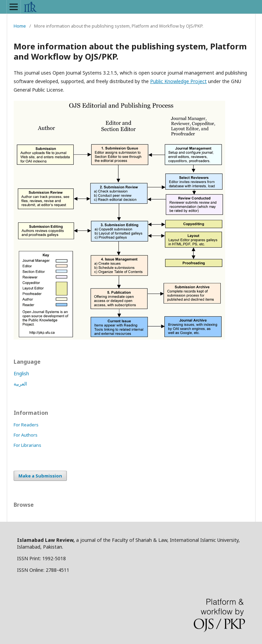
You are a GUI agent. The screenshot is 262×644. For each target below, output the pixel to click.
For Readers (26, 425)
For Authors (26, 435)
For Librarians (27, 445)
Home (20, 26)
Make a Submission (40, 476)
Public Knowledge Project (178, 81)
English (21, 373)
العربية (20, 384)
